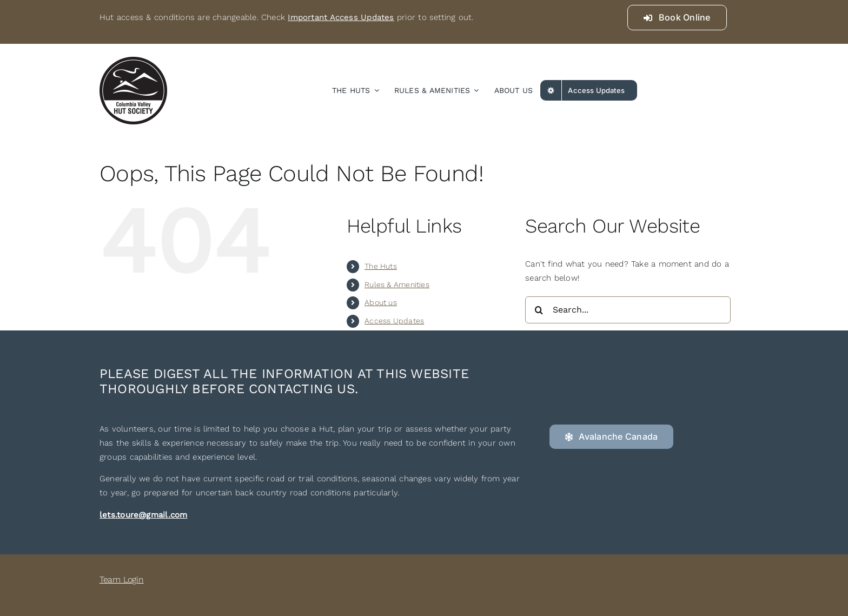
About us (381, 302)
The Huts (381, 266)
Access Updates (394, 321)
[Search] (539, 310)
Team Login (122, 579)
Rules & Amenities (397, 284)
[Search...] (628, 310)
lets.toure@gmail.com (144, 515)
